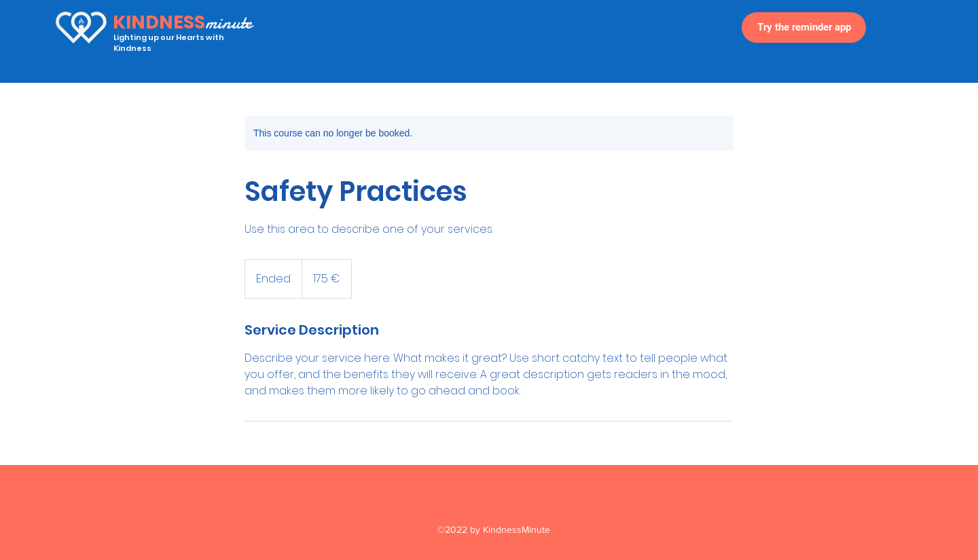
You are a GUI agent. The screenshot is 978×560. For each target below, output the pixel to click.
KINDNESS (159, 22)
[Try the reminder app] (804, 27)
